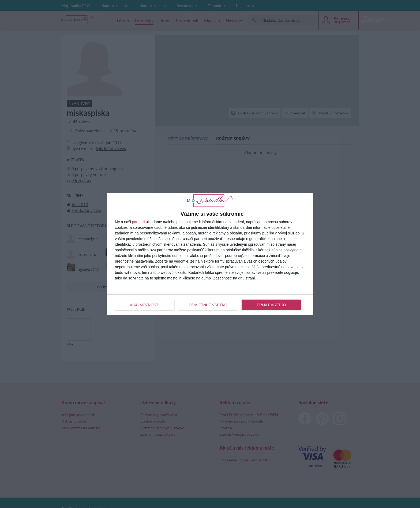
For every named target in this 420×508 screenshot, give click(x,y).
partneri (138, 222)
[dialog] (210, 254)
